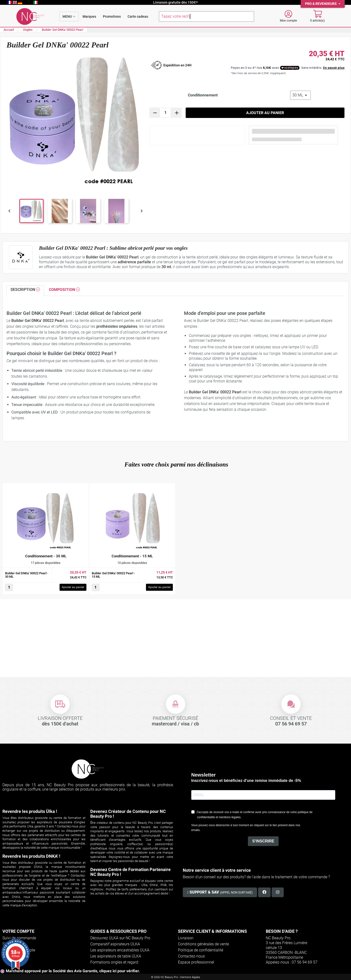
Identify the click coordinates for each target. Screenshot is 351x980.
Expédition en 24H (177, 65)
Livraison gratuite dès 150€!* (175, 2)
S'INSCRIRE (263, 841)
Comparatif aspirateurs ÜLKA (115, 944)
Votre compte (18, 931)
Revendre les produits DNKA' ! (31, 856)
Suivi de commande (19, 938)
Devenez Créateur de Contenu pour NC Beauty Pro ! (128, 814)
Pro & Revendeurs (321, 4)
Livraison (186, 938)
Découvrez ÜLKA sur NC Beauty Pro (120, 938)
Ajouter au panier (265, 113)
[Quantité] (165, 113)
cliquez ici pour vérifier (119, 971)
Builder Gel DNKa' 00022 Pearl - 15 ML (113, 575)
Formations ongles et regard (114, 962)
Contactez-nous (191, 956)
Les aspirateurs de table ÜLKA (116, 956)
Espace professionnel (196, 962)
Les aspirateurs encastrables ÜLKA (120, 950)
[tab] (25, 291)
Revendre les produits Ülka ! (30, 811)
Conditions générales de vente (203, 944)
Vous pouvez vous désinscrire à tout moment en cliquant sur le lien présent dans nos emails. (246, 828)
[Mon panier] (317, 16)
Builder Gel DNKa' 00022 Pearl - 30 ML (27, 575)
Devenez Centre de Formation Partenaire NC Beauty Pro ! (130, 872)
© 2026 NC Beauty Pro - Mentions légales (176, 977)
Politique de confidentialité (201, 950)
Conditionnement (203, 95)
